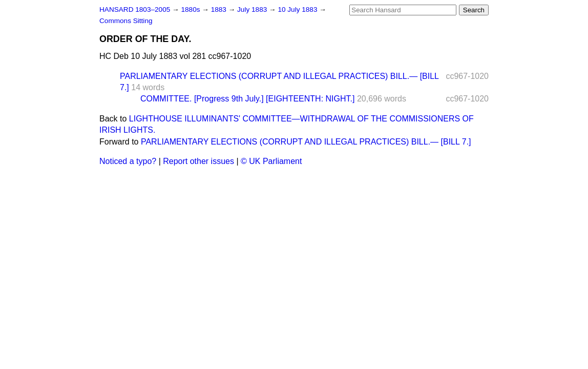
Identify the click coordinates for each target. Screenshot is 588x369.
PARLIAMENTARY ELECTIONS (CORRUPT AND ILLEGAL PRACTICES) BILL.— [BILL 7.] (306, 142)
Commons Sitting (126, 21)
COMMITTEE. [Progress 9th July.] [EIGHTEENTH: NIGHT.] (247, 99)
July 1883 (253, 9)
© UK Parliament (271, 161)
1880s (191, 9)
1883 (220, 9)
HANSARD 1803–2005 (135, 9)
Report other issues (198, 161)
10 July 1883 (298, 9)
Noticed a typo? (128, 161)
